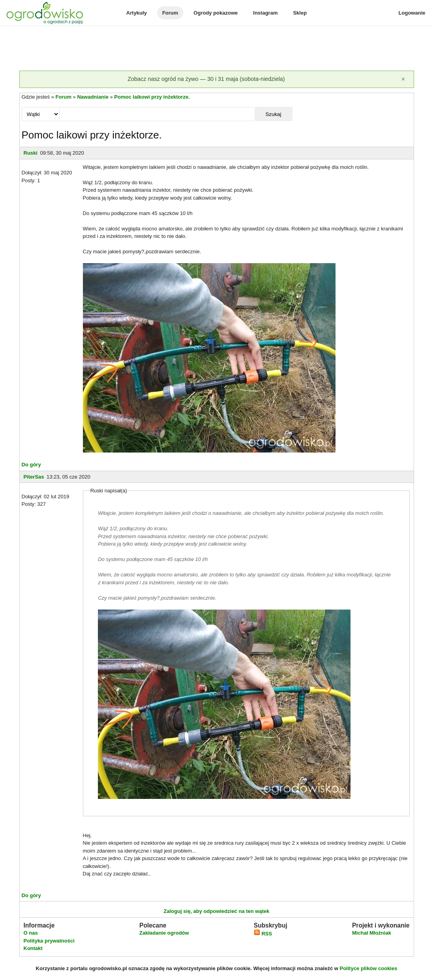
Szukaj (273, 114)
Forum (170, 13)
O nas (31, 933)
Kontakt (33, 948)
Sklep (300, 13)
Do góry (31, 465)
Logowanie (412, 13)
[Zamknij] (403, 79)
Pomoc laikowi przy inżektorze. (152, 97)
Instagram (265, 13)
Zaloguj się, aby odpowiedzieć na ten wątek (216, 911)
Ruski (31, 153)
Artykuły (137, 13)
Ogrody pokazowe (216, 13)
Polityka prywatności (49, 941)
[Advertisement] (217, 49)
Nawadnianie (93, 97)
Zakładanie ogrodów (164, 933)
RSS (263, 934)
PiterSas (34, 477)
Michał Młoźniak (372, 933)
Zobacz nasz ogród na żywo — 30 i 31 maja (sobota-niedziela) (206, 79)
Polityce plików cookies (369, 968)
